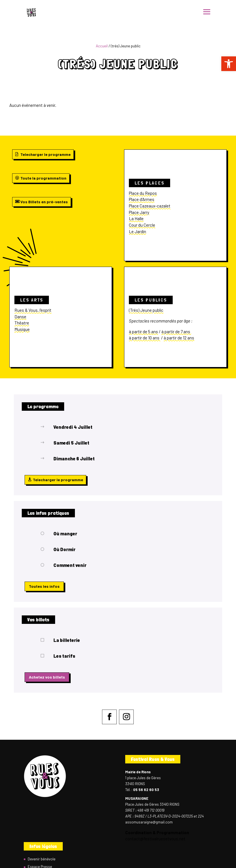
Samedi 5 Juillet (71, 443)
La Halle (136, 218)
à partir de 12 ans (179, 338)
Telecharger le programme (46, 154)
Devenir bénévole (42, 859)
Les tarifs (64, 656)
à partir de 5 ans (143, 332)
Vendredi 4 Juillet (73, 427)
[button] (229, 64)
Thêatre (22, 323)
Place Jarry (139, 212)
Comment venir (70, 565)
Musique (22, 329)
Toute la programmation (43, 178)
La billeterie (67, 640)
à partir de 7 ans (176, 332)
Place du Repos (143, 193)
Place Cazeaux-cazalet (150, 206)
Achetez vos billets (47, 677)
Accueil (102, 46)
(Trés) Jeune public (146, 310)
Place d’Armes (142, 199)
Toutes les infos (44, 586)
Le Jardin (138, 231)
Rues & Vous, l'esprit (33, 310)
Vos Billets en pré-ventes (44, 202)
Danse (20, 317)
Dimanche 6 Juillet (74, 459)
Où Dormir (64, 549)
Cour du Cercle (142, 225)
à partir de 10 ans (145, 338)
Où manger (65, 534)
